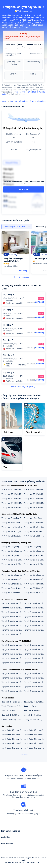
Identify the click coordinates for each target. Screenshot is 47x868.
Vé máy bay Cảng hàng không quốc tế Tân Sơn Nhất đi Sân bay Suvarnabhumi (12, 547)
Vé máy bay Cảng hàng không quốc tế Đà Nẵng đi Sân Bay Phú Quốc (12, 575)
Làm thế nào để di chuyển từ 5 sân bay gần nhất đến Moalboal (12, 739)
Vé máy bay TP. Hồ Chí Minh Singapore (12, 494)
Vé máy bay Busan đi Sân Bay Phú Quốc (12, 593)
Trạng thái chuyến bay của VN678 (34, 691)
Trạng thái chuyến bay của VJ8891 (12, 630)
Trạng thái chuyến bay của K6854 (12, 617)
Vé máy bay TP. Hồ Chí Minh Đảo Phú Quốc (34, 523)
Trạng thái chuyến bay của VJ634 (12, 645)
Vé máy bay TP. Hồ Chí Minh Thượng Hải (34, 503)
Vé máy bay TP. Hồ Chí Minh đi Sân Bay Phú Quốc (34, 584)
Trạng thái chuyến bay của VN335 (12, 691)
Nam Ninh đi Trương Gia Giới (12, 702)
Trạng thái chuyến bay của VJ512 (12, 603)
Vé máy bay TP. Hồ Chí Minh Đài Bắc (34, 494)
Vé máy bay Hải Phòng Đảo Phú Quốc (12, 531)
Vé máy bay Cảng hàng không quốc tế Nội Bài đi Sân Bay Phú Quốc (12, 584)
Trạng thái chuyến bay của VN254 (34, 649)
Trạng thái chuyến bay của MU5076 (34, 617)
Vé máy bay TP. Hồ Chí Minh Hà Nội (34, 490)
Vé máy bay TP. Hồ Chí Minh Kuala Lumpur (34, 507)
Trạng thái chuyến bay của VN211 (34, 682)
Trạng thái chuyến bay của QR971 (34, 603)
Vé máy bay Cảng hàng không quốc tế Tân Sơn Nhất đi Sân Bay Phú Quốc (34, 575)
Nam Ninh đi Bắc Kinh (32, 711)
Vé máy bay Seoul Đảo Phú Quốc (12, 523)
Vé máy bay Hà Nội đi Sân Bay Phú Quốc (34, 593)
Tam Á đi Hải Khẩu (9, 711)
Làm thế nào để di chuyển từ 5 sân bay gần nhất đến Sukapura (12, 744)
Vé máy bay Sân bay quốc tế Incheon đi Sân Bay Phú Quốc (34, 579)
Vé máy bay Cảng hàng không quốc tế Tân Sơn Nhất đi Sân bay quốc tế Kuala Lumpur (34, 551)
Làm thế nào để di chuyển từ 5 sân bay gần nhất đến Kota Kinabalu (12, 730)
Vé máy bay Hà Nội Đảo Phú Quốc (34, 531)
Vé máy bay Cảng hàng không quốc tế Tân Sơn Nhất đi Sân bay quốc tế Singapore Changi (34, 547)
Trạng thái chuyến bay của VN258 (12, 634)
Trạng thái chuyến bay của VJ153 (34, 612)
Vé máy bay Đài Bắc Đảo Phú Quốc (34, 536)
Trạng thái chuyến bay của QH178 (34, 658)
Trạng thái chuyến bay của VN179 (12, 673)
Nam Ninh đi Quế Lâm (10, 715)
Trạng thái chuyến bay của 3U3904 (34, 621)
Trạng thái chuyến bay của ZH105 (12, 626)
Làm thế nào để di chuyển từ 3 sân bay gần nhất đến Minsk (34, 739)
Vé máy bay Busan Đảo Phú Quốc (12, 518)
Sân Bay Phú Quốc (36, 54)
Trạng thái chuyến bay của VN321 (12, 678)
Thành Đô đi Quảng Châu (11, 706)
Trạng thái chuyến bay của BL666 (12, 658)
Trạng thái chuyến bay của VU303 (34, 608)
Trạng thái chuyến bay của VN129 (12, 612)
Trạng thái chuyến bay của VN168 (12, 687)
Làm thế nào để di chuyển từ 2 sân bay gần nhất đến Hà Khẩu (12, 735)
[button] (43, 3)
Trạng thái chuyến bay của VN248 (12, 654)
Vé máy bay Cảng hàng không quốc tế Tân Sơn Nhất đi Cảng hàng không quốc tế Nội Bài (12, 551)
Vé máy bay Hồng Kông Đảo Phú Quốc (34, 518)
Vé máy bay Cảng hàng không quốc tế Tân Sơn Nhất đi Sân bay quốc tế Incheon (12, 555)
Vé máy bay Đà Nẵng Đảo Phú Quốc (12, 536)
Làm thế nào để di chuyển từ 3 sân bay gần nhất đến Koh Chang (12, 748)
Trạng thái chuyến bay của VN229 (12, 621)
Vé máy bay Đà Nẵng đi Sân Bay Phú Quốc (34, 588)
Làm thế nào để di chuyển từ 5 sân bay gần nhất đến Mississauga (34, 748)
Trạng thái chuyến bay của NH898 (12, 608)
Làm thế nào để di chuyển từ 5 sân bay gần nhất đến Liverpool (34, 730)
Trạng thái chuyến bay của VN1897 (34, 630)
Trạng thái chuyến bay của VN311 (12, 682)
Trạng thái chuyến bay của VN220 (12, 649)
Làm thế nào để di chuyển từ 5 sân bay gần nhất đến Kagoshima (34, 744)
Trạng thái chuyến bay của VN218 (12, 663)
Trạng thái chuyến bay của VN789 (34, 654)
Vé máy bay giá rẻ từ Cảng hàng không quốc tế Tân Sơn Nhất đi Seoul (34, 564)
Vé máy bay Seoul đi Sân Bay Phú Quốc (12, 588)
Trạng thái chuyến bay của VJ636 (34, 663)
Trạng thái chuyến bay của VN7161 (34, 626)
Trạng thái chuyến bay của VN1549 (34, 678)
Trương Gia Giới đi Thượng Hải (34, 720)
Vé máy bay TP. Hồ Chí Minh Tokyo (12, 490)
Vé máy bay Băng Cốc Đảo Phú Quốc (34, 527)
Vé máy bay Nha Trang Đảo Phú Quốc (12, 527)
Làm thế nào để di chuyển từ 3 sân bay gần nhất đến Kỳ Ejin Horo (34, 735)
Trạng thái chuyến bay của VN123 (34, 673)
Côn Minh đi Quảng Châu (11, 720)
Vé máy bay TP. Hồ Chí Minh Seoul (34, 499)
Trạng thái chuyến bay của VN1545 (34, 687)
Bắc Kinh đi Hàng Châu (32, 715)
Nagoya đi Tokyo (30, 706)
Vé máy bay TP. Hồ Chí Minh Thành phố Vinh (12, 499)
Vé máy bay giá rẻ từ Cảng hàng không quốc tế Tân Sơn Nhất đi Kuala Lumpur (34, 555)
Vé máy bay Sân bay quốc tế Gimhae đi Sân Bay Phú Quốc (12, 579)
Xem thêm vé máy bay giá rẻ (23, 387)
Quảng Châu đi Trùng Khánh (34, 702)
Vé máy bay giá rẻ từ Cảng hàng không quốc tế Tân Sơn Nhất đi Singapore (12, 564)
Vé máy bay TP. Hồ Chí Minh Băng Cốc (12, 503)
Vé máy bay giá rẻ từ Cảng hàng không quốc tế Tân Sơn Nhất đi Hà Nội (34, 560)
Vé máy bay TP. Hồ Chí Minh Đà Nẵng (12, 507)
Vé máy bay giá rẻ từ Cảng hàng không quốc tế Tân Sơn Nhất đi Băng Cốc (12, 560)
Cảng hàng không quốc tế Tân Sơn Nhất (13, 55)
